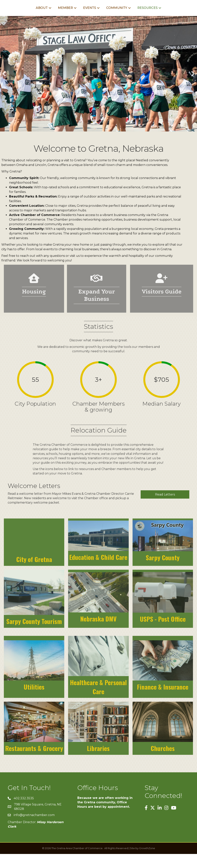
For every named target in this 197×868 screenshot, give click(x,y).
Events (65, 15)
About (17, 15)
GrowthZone (147, 862)
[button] (4, 88)
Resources (172, 15)
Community (141, 15)
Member (41, 15)
